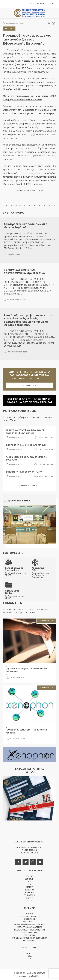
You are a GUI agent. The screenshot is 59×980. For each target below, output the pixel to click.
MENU (5, 4)
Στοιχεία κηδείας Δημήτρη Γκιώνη (24, 472)
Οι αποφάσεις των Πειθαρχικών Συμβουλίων (43, 572)
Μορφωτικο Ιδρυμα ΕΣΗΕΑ (30, 927)
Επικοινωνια (30, 935)
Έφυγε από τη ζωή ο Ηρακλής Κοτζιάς (26, 445)
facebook (18, 862)
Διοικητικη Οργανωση (30, 916)
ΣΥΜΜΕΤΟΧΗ (30, 385)
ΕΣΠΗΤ (30, 898)
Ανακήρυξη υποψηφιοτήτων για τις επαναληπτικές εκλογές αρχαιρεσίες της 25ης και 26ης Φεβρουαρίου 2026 (29, 320)
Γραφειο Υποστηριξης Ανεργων (30, 930)
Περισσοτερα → (30, 485)
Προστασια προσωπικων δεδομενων (30, 938)
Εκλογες (9, 28)
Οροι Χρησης (30, 941)
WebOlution (34, 976)
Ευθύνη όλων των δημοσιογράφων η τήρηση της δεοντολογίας (25, 431)
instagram (33, 862)
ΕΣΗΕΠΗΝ (30, 892)
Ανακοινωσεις (16, 437)
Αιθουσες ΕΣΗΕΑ (19, 501)
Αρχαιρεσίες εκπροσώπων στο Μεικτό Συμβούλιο (26, 226)
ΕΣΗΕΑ (30, 13)
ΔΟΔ (30, 882)
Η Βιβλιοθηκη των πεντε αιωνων (30, 924)
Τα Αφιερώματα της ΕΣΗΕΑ (16, 594)
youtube (40, 862)
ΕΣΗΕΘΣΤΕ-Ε (30, 895)
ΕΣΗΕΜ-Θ (30, 890)
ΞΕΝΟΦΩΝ (30, 879)
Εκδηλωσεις (30, 919)
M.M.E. (30, 901)
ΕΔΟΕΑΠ (30, 876)
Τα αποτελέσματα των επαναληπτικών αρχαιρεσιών (25, 271)
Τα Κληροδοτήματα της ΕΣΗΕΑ (16, 571)
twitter (26, 862)
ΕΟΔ (30, 884)
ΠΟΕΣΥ (30, 887)
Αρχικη (30, 914)
